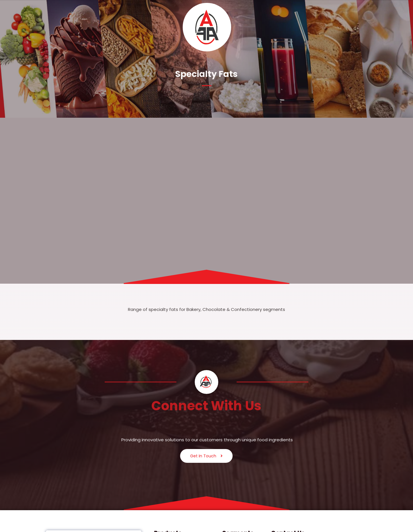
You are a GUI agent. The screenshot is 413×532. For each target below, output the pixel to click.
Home (55, 27)
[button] (78, 27)
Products (105, 27)
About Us (77, 27)
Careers (336, 27)
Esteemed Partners (282, 27)
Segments (133, 27)
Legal (315, 27)
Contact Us (360, 27)
